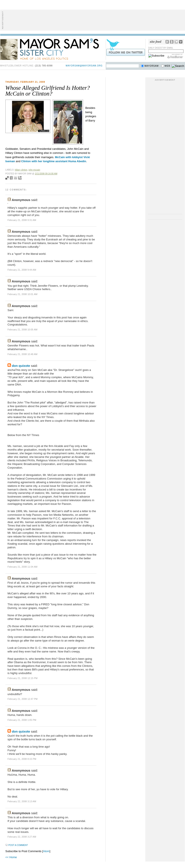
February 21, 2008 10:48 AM (22, 354)
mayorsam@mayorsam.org (84, 66)
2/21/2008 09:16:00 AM (46, 174)
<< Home (11, 857)
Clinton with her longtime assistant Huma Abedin (54, 161)
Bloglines (172, 42)
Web (167, 66)
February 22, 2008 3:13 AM (22, 801)
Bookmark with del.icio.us (7, 178)
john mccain (34, 170)
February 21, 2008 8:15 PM (22, 759)
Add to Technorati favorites (20, 178)
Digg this (15, 178)
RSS (167, 42)
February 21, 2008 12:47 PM (23, 699)
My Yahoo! (181, 42)
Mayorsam (152, 66)
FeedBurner (175, 56)
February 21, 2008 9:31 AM (22, 220)
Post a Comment (18, 845)
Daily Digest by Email (161, 48)
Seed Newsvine (11, 178)
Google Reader (176, 42)
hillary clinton (21, 170)
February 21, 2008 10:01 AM (22, 294)
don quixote (21, 366)
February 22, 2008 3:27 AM (22, 837)
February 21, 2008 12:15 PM (23, 678)
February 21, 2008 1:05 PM (22, 720)
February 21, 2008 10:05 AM (22, 330)
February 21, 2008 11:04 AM (22, 567)
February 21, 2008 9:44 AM (22, 270)
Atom (46, 851)
